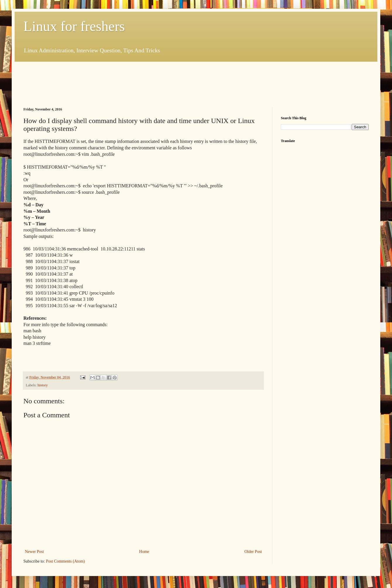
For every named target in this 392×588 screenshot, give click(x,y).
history (43, 385)
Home (144, 552)
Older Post (253, 552)
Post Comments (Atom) (65, 561)
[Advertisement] (130, 84)
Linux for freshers (74, 26)
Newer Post (34, 552)
